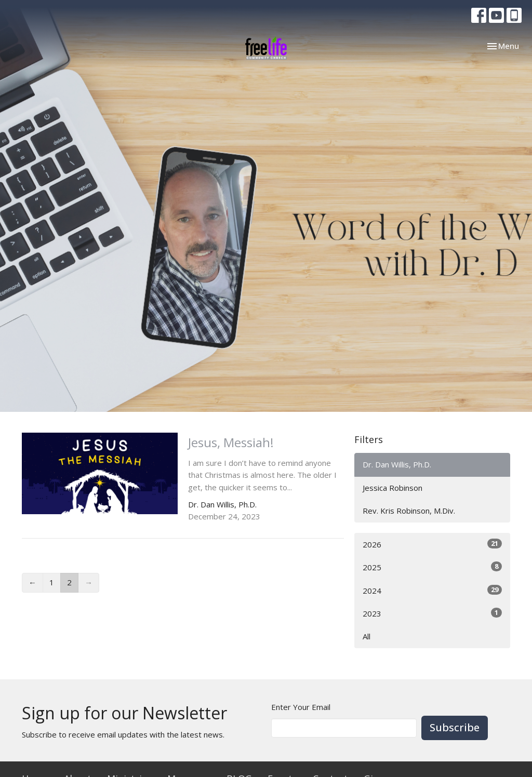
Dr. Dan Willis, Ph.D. (397, 464)
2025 (432, 567)
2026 (432, 544)
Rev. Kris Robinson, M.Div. (409, 511)
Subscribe (455, 727)
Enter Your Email (301, 707)
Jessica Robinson (393, 488)
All (367, 636)
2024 (432, 590)
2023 (432, 613)
